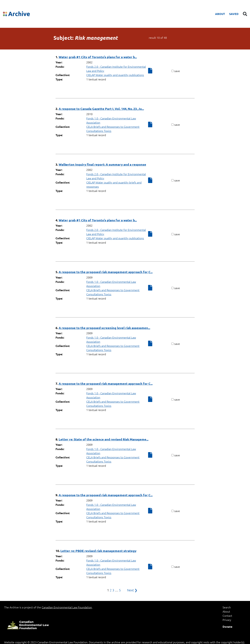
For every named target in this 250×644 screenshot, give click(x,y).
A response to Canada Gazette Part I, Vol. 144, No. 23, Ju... (101, 109)
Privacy (227, 620)
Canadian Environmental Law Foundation (67, 607)
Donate (227, 627)
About (220, 14)
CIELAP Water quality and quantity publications (115, 75)
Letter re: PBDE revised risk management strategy (98, 551)
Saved (234, 14)
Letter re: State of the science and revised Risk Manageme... (104, 439)
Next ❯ (132, 590)
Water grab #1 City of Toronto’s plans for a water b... (98, 57)
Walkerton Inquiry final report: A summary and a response (102, 164)
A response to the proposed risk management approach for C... (106, 272)
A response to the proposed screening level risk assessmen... (104, 328)
